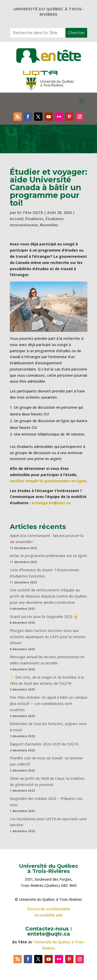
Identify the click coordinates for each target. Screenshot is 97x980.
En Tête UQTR (30, 212)
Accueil (17, 219)
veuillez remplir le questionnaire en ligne (48, 481)
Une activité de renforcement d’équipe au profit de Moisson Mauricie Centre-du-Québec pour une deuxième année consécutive (49, 596)
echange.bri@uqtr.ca (51, 503)
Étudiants (34, 219)
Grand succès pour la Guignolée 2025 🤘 (44, 617)
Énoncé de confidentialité (49, 909)
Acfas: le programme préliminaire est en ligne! (48, 556)
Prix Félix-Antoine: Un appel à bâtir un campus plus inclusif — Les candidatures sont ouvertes (49, 704)
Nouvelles (49, 225)
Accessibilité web (49, 915)
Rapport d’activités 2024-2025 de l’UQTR (44, 744)
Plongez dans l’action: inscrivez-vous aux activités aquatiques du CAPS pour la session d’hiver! (48, 637)
